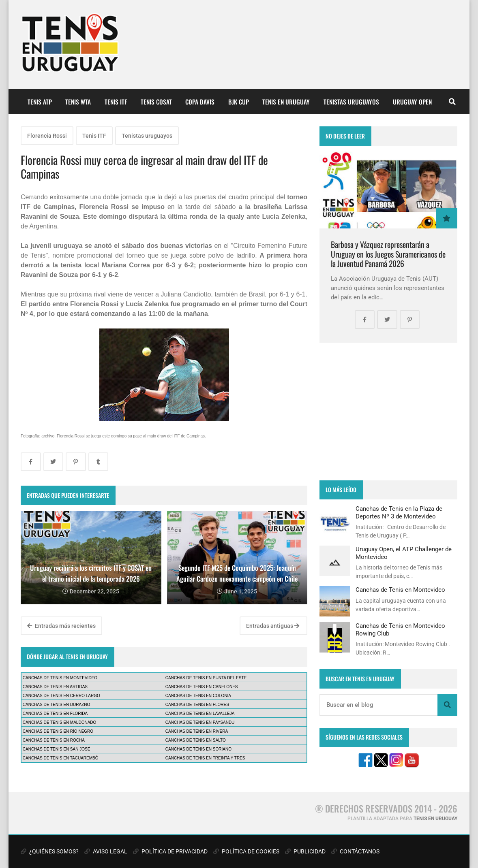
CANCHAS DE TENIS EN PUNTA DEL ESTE (206, 678)
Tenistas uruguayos (147, 136)
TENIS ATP (40, 102)
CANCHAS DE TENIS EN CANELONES (202, 687)
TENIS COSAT (156, 102)
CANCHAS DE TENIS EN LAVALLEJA (200, 713)
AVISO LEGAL (106, 851)
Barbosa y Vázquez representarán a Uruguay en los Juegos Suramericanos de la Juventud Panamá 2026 (388, 254)
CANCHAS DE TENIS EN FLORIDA (55, 713)
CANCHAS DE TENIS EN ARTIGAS (55, 687)
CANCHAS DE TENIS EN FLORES (197, 705)
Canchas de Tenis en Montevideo (400, 590)
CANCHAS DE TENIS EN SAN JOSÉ (57, 749)
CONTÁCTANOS (355, 851)
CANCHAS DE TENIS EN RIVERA (197, 731)
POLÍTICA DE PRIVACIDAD (170, 851)
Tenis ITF (94, 136)
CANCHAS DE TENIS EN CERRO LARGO (61, 696)
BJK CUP (239, 102)
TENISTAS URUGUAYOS (351, 102)
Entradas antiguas (273, 626)
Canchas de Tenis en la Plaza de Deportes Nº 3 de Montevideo (399, 512)
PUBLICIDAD (305, 851)
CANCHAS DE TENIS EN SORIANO (198, 749)
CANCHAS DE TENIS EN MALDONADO (60, 722)
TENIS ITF (116, 102)
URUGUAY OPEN (412, 102)
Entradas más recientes (61, 626)
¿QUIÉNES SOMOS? (50, 851)
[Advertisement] (388, 412)
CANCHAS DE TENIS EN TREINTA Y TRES (205, 758)
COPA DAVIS (200, 102)
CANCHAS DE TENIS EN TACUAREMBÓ (61, 758)
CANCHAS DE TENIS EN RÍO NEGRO (58, 731)
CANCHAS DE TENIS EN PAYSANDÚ (200, 722)
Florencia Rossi (47, 136)
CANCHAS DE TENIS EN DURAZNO (57, 705)
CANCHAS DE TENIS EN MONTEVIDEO (60, 678)
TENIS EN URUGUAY (286, 102)
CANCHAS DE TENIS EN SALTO (196, 740)
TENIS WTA (78, 102)
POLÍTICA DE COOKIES (246, 851)
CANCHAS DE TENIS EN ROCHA (54, 740)
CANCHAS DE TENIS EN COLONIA (198, 696)
